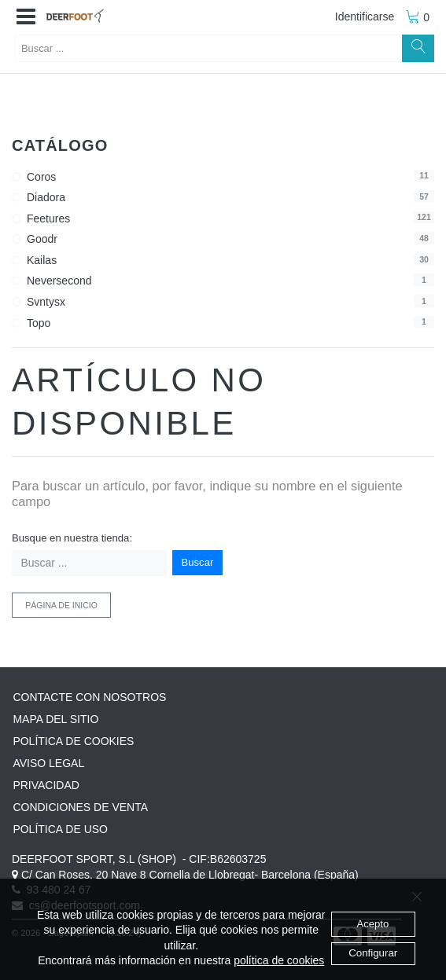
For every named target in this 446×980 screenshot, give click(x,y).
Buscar (198, 562)
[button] (26, 17)
